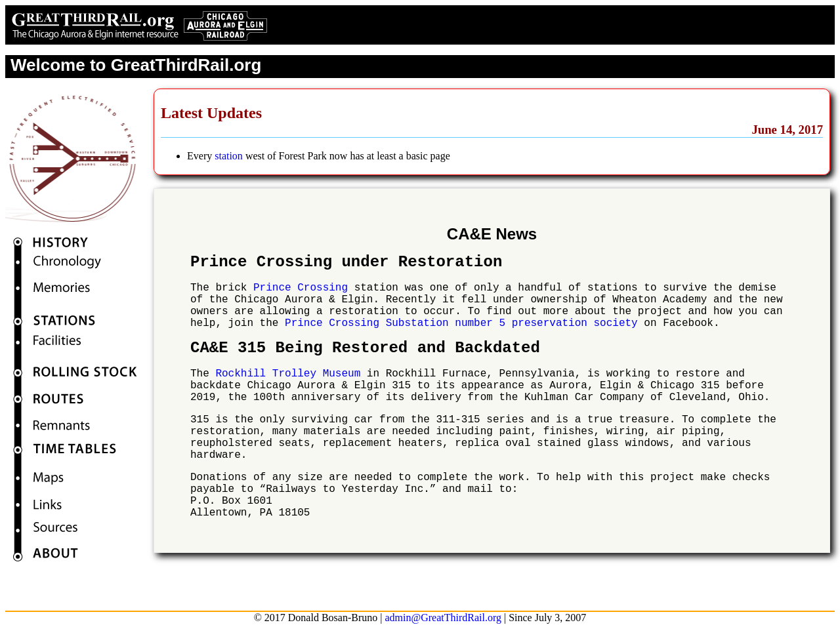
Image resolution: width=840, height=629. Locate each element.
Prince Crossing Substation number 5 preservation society (461, 323)
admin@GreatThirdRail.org (443, 618)
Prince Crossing (301, 288)
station (229, 156)
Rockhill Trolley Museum (288, 374)
